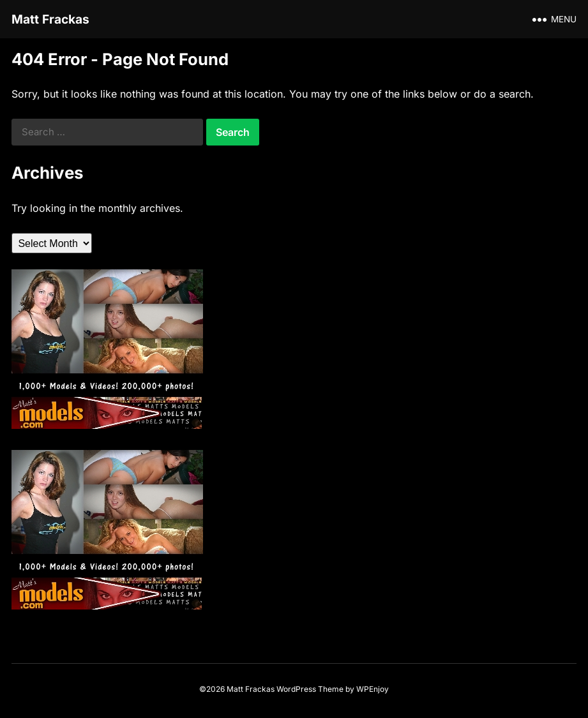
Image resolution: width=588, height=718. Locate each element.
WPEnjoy (373, 689)
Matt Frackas (50, 19)
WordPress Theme (310, 689)
